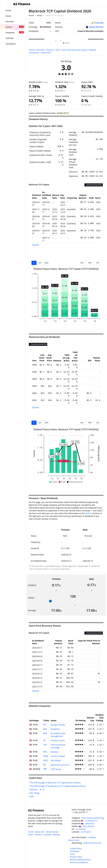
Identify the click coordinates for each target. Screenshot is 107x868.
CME (45, 769)
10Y (40, 263)
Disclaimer (75, 851)
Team (31, 835)
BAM (45, 733)
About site (40, 832)
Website (34, 790)
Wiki (32, 796)
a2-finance (86, 832)
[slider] (50, 601)
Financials (99, 23)
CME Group (56, 769)
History (32, 50)
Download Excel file (94, 185)
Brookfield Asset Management (58, 735)
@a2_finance (89, 826)
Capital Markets (96, 27)
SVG (82, 263)
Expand (36, 245)
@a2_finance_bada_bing (93, 818)
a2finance (90, 823)
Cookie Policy (76, 848)
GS (45, 741)
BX (45, 765)
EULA (72, 854)
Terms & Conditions (79, 862)
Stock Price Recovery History (74, 50)
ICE (45, 745)
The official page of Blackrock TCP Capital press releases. (56, 783)
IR (44, 790)
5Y (34, 263)
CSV (97, 263)
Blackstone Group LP (60, 765)
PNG (89, 263)
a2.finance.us (91, 821)
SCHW (46, 756)
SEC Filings (35, 793)
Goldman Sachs (58, 740)
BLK (45, 729)
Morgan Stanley (58, 725)
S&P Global (56, 760)
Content (38, 835)
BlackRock (55, 729)
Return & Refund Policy (80, 860)
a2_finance (81, 829)
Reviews (56, 835)
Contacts (47, 835)
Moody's (55, 752)
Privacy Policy (76, 857)
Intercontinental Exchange (58, 746)
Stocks (39, 15)
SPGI (46, 761)
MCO (45, 752)
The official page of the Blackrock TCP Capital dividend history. (59, 786)
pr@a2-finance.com (93, 843)
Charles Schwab (58, 756)
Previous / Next (53, 50)
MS (45, 725)
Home (31, 15)
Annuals (41, 50)
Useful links (46, 53)
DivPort (88, 513)
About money (52, 832)
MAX (47, 263)
